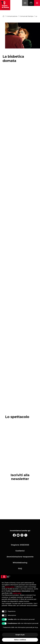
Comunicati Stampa (26, 16)
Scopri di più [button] (20, 635)
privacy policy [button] (10, 587)
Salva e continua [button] (20, 640)
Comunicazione (12, 16)
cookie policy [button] (17, 593)
